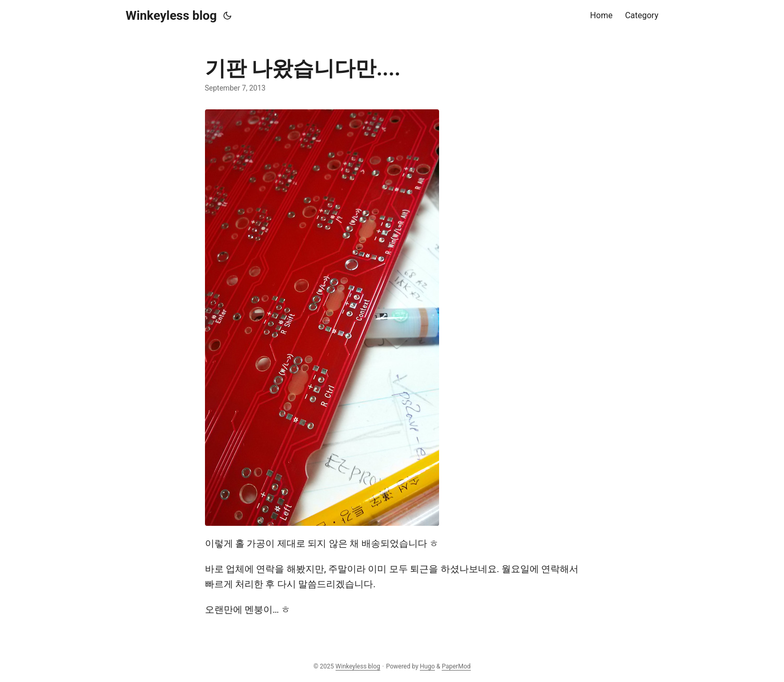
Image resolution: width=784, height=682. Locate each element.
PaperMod (456, 666)
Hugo (427, 666)
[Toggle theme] (227, 16)
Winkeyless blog (171, 16)
